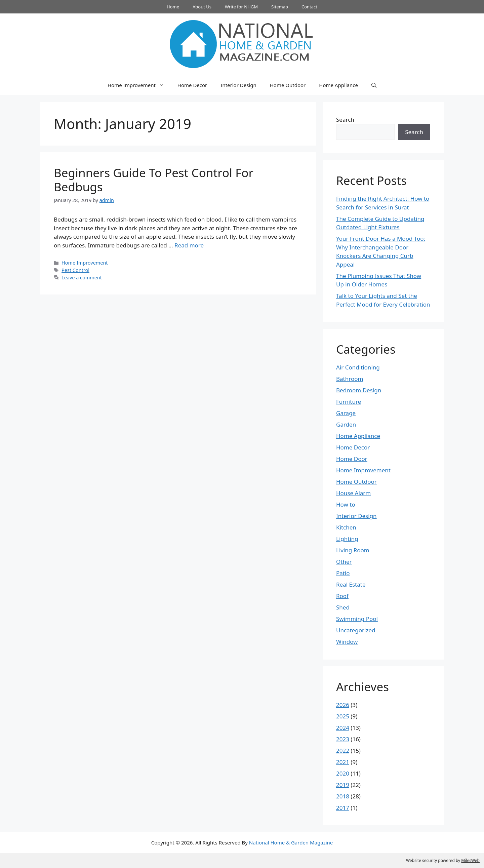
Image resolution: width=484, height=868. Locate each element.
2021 (343, 762)
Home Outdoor (288, 85)
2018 (343, 796)
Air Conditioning (358, 367)
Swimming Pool (357, 619)
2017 (343, 808)
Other (344, 562)
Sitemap (280, 7)
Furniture (349, 402)
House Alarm (353, 493)
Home (173, 7)
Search (345, 120)
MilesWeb (470, 860)
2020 (343, 773)
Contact (309, 7)
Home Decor (192, 85)
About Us (202, 7)
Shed (343, 607)
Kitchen (346, 527)
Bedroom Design (359, 390)
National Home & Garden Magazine (291, 842)
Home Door (352, 459)
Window (347, 642)
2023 (343, 739)
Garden (346, 424)
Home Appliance (338, 85)
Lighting (347, 539)
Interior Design (238, 85)
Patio (343, 573)
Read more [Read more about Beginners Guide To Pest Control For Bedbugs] (189, 245)
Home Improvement (139, 85)
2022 (343, 751)
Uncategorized (356, 630)
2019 (343, 785)
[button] (374, 85)
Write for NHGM (241, 7)
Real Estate (351, 584)
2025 (343, 716)
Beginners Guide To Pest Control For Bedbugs (154, 180)
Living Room (353, 550)
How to (346, 504)
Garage (346, 413)
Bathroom (350, 379)
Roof (342, 596)
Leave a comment (82, 278)
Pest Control (75, 270)
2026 (343, 705)
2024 (343, 728)
